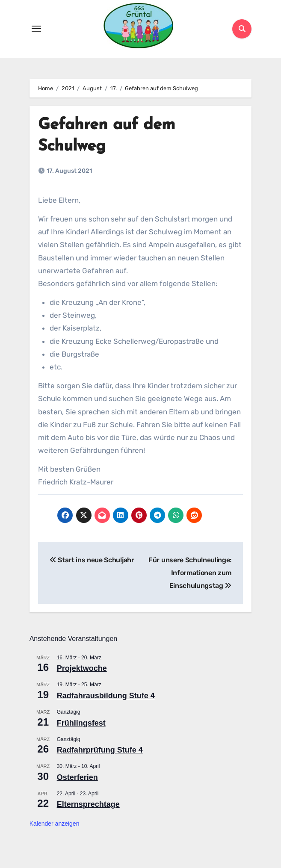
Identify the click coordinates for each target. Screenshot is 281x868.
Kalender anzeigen (55, 824)
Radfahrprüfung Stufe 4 (100, 750)
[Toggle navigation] (36, 29)
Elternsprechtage (88, 804)
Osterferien (77, 777)
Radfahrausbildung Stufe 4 (106, 696)
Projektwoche (82, 669)
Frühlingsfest (81, 723)
